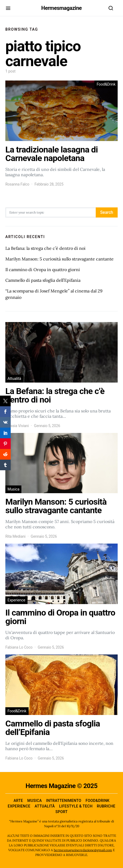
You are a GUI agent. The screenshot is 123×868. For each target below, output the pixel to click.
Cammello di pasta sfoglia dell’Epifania (43, 280)
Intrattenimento (64, 801)
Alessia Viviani (17, 426)
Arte (18, 801)
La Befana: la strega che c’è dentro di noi (45, 248)
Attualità (14, 379)
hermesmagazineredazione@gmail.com (83, 850)
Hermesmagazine (61, 8)
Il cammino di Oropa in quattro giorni (43, 270)
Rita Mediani (15, 536)
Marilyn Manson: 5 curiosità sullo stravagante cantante (59, 259)
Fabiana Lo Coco (19, 647)
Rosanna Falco (17, 184)
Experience (16, 600)
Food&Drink (106, 84)
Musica (13, 489)
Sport (61, 812)
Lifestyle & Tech (76, 806)
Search (107, 212)
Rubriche (106, 806)
